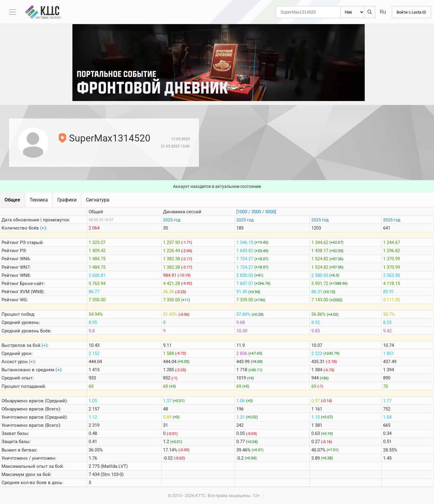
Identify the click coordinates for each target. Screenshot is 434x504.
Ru (381, 12)
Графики (67, 200)
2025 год (172, 220)
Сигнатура (98, 200)
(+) (43, 228)
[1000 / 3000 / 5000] (256, 212)
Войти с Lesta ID (410, 12)
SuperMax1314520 (110, 138)
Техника (39, 200)
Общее (12, 200)
